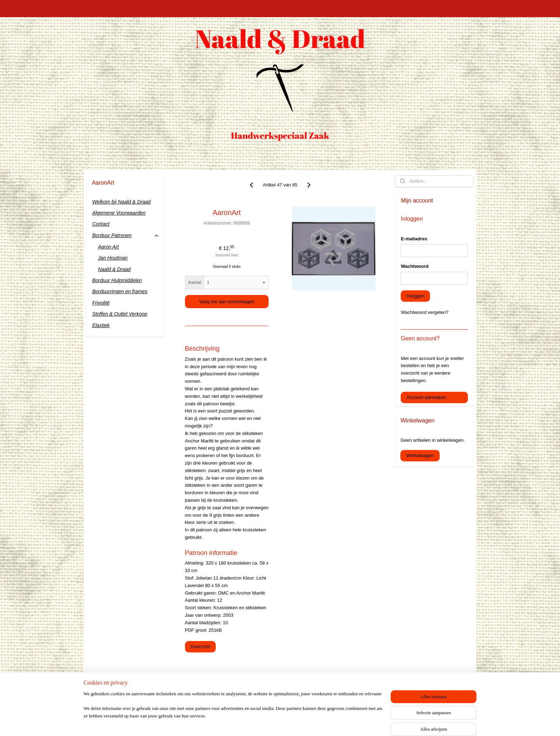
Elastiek (101, 325)
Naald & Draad (114, 269)
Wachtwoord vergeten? (424, 312)
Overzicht (200, 647)
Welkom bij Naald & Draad (121, 202)
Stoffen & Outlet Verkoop (120, 314)
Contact (101, 224)
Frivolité (101, 303)
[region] (233, 713)
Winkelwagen (420, 455)
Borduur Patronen (126, 236)
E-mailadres (414, 239)
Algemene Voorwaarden (119, 213)
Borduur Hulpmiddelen (117, 280)
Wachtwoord (415, 266)
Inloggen (415, 296)
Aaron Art (108, 247)
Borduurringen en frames (120, 291)
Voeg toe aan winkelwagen (227, 302)
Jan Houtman (113, 258)
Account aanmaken (426, 397)
